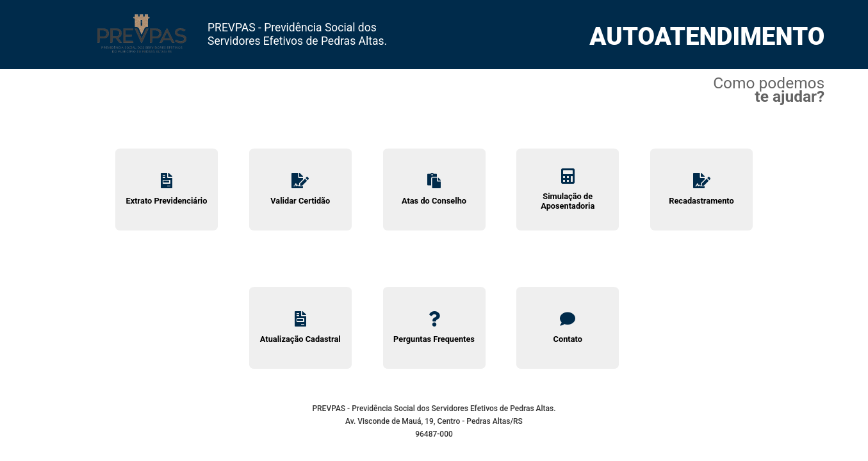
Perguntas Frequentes (434, 328)
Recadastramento (701, 189)
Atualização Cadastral (300, 328)
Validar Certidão (300, 189)
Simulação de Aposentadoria (568, 190)
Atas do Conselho (434, 189)
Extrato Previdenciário (167, 189)
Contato (568, 328)
